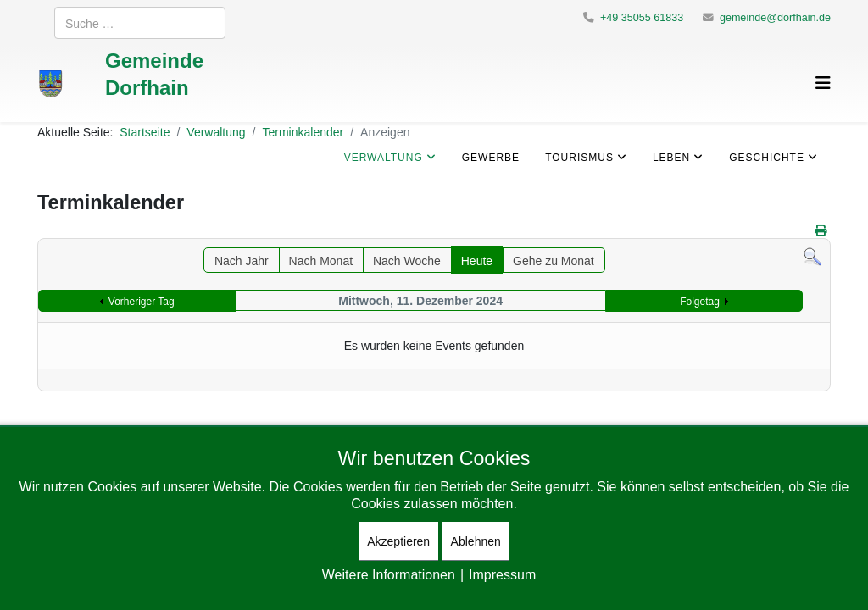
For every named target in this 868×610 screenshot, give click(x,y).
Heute (477, 261)
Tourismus (579, 157)
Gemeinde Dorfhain (154, 73)
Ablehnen (476, 541)
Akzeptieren (398, 541)
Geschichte (767, 157)
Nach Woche (407, 261)
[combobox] (140, 23)
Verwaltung (384, 157)
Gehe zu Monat (554, 261)
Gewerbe (491, 157)
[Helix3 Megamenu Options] (823, 83)
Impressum (502, 574)
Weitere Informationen (389, 574)
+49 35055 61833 (642, 17)
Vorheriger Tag (142, 301)
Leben (671, 157)
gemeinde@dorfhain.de (775, 17)
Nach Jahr (242, 261)
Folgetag (700, 301)
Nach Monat (321, 261)
